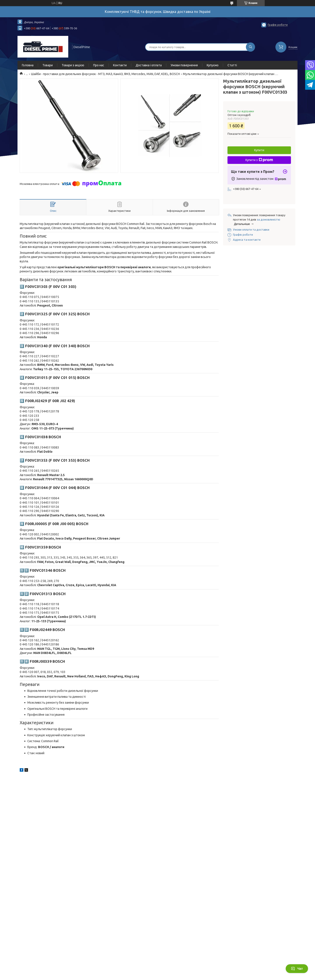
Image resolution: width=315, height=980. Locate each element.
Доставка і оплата (149, 65)
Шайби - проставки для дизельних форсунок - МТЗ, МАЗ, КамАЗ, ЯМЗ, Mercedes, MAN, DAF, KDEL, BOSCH (105, 74)
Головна (28, 65)
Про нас (99, 65)
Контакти (120, 65)
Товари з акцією (73, 65)
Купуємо (213, 65)
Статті (232, 65)
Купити (259, 150)
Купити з (259, 160)
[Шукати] (250, 47)
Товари (48, 65)
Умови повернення (184, 65)
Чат (297, 969)
